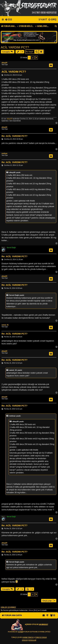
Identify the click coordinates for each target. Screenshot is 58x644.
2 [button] (33, 58)
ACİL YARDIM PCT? (15, 47)
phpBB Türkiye (28, 637)
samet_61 (5, 325)
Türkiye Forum (41, 637)
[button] (36, 58)
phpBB (20, 632)
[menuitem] (9, 20)
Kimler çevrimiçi (8, 607)
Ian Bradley (43, 624)
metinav (4, 153)
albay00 (4, 63)
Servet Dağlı (11, 248)
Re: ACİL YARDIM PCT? (15, 136)
